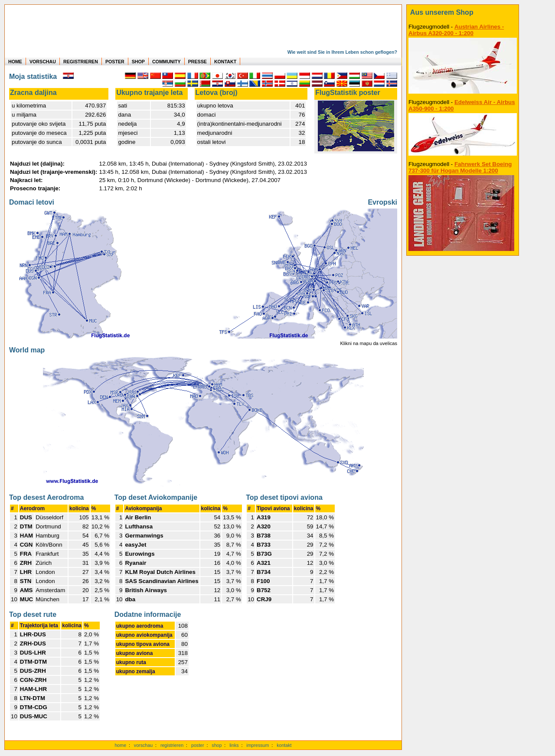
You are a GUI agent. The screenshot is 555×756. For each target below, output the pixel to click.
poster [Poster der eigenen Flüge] (198, 745)
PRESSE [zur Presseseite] (198, 62)
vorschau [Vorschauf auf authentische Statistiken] (143, 745)
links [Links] (234, 745)
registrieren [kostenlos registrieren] (172, 745)
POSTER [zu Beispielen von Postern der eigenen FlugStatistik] (115, 62)
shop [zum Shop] (217, 745)
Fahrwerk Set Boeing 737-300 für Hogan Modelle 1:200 (460, 167)
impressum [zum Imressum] (258, 745)
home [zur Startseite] (120, 745)
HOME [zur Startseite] (15, 62)
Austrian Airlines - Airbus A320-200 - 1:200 (456, 30)
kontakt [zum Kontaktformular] (284, 745)
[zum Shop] (463, 13)
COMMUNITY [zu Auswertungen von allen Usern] (166, 62)
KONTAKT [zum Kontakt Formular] (225, 62)
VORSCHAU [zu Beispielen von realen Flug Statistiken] (43, 62)
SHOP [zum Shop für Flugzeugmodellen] (138, 62)
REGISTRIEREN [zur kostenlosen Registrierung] (81, 62)
